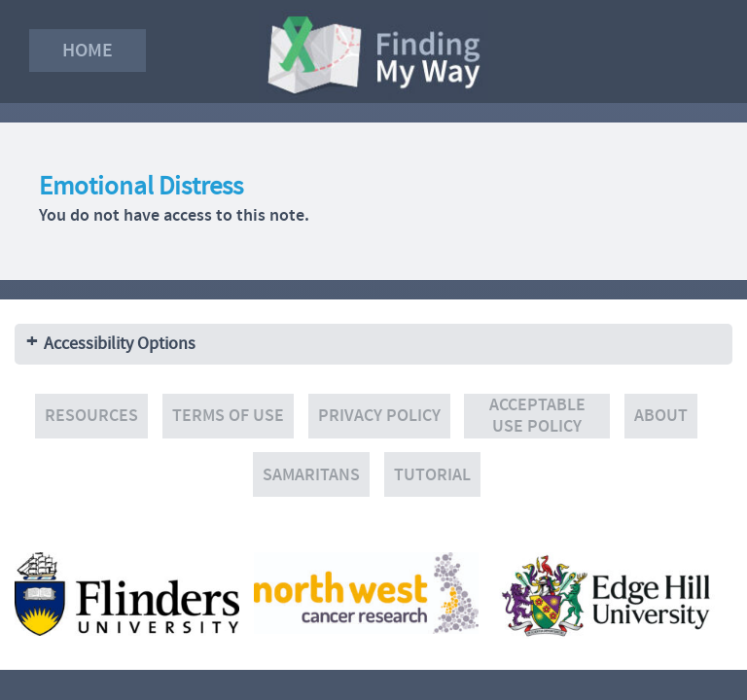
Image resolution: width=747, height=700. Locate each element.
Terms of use (228, 416)
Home (88, 50)
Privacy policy (379, 416)
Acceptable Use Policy (537, 416)
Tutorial (432, 475)
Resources (91, 416)
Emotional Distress (141, 186)
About (661, 416)
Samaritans (311, 475)
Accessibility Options (120, 344)
